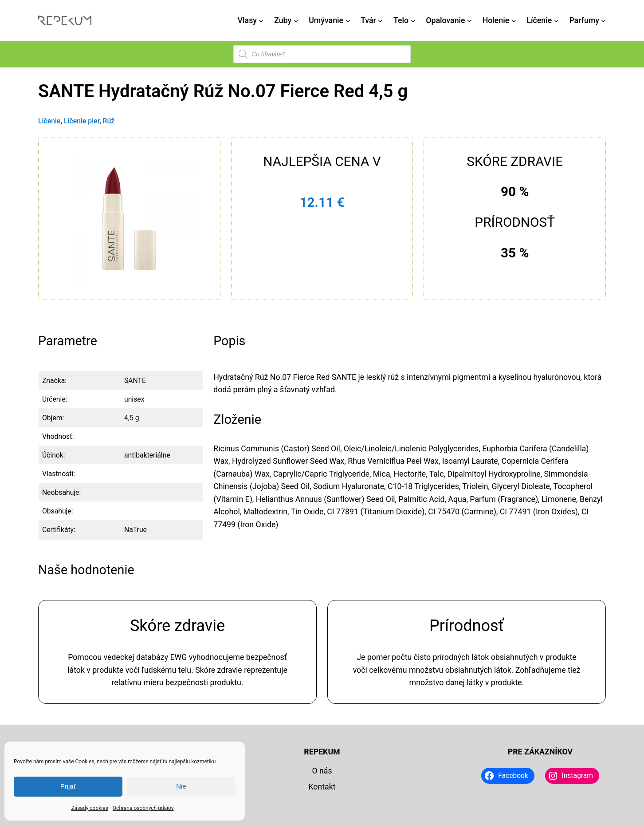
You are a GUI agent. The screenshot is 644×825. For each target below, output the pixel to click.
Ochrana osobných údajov (143, 808)
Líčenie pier (82, 121)
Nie (181, 786)
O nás (322, 771)
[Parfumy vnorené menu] (603, 21)
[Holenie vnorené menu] (514, 21)
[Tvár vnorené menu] (380, 21)
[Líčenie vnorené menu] (556, 21)
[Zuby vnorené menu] (296, 21)
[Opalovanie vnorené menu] (469, 21)
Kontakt (322, 787)
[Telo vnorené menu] (413, 21)
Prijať (68, 786)
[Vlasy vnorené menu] (261, 21)
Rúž (109, 121)
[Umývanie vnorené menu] (348, 21)
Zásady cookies (89, 808)
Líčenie (49, 121)
